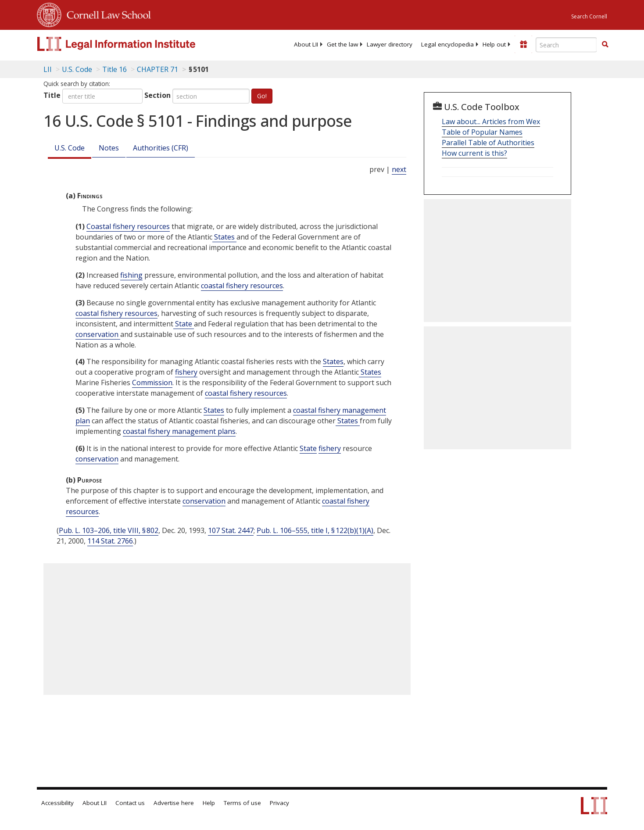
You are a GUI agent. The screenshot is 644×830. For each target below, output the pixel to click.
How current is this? (474, 153)
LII (48, 69)
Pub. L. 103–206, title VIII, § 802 (109, 530)
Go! (262, 96)
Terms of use (242, 803)
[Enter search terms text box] (566, 45)
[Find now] (605, 45)
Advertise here (174, 803)
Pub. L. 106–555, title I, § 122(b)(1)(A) (315, 530)
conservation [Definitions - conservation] (98, 334)
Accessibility (57, 803)
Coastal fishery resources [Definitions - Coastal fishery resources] (128, 226)
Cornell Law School (106, 14)
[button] (605, 44)
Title (52, 95)
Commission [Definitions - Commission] (152, 383)
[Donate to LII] (523, 44)
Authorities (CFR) (161, 148)
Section (157, 95)
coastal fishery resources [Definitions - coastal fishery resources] (242, 286)
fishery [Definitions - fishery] (186, 372)
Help (209, 803)
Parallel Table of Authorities (488, 143)
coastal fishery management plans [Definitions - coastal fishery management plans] (179, 431)
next (399, 169)
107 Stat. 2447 (231, 530)
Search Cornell (589, 16)
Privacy (279, 803)
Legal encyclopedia (447, 44)
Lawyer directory (390, 44)
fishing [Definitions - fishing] (131, 275)
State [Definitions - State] (184, 324)
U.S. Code (70, 148)
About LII (306, 44)
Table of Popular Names (482, 132)
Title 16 (114, 69)
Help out (494, 44)
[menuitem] (306, 44)
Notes (109, 148)
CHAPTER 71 (157, 69)
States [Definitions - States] (224, 237)
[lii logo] (136, 44)
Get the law (342, 44)
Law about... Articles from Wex (491, 122)
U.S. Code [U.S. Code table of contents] (77, 69)
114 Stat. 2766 (110, 541)
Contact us (130, 803)
